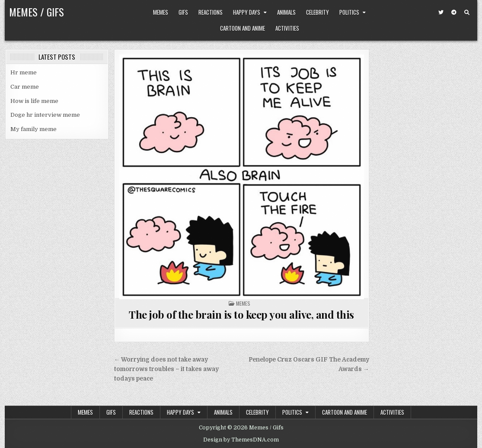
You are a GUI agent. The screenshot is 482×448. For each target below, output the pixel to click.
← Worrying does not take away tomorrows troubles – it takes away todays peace (166, 369)
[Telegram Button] (454, 13)
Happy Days (247, 12)
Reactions (211, 12)
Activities (287, 28)
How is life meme (34, 101)
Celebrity (318, 12)
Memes (161, 12)
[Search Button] (467, 13)
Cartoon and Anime (243, 28)
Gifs (183, 12)
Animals (286, 12)
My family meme (34, 129)
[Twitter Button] (441, 13)
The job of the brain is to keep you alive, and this (241, 314)
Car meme (25, 87)
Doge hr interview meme (45, 115)
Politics (349, 12)
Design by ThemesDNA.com (241, 440)
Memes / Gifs (37, 12)
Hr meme (24, 72)
